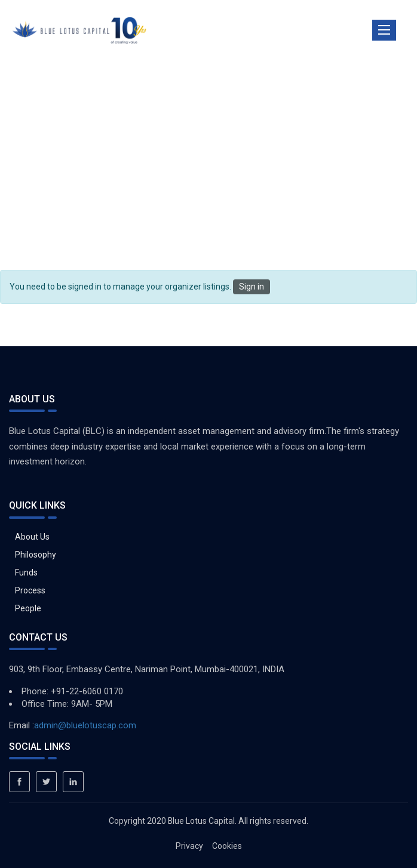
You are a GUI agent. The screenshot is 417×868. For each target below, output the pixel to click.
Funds (26, 572)
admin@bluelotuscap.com (85, 725)
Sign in (252, 287)
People (28, 608)
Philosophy (36, 555)
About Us (32, 537)
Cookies (227, 846)
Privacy (189, 846)
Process (30, 590)
